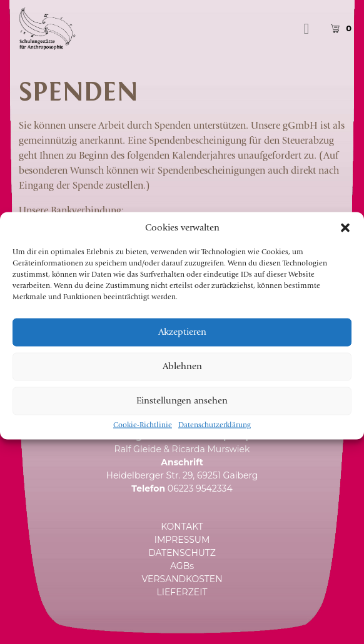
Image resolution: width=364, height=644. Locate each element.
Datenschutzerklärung (215, 436)
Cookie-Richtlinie (143, 436)
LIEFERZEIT (182, 592)
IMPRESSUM (182, 540)
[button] (345, 239)
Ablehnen (182, 378)
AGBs (182, 566)
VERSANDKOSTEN (182, 579)
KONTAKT (182, 527)
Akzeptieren (182, 343)
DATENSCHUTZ (182, 553)
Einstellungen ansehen (182, 412)
